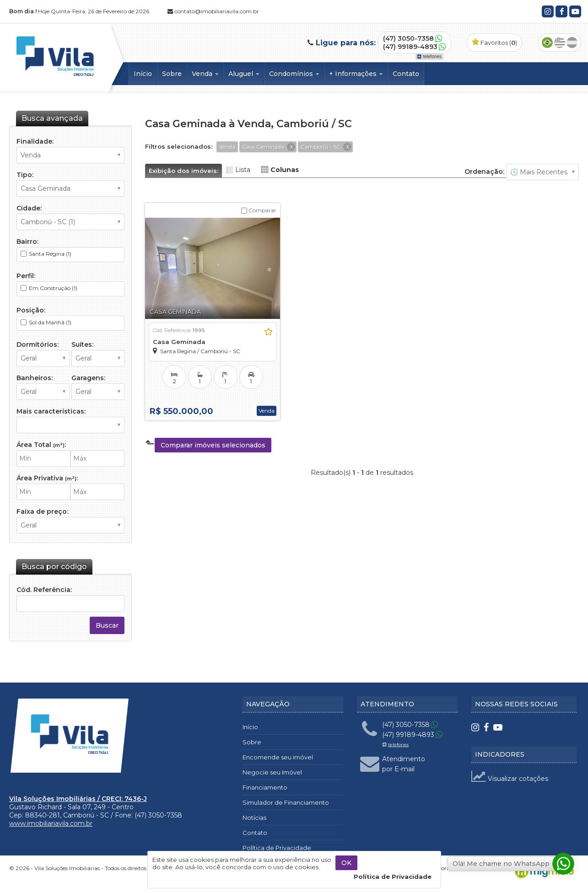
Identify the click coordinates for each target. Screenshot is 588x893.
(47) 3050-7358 (408, 38)
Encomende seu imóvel (278, 757)
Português (547, 43)
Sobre (172, 74)
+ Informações (356, 74)
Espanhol (572, 43)
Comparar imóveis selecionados (213, 445)
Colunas (285, 170)
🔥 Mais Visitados (542, 172)
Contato (406, 74)
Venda (205, 74)
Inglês (560, 43)
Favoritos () (494, 43)
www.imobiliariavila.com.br (51, 823)
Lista (243, 170)
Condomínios (294, 74)
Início (143, 74)
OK (346, 863)
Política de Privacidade (277, 848)
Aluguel (244, 74)
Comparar (259, 210)
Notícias (254, 818)
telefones (429, 56)
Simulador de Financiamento (286, 802)
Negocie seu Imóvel (272, 772)
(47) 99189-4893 (410, 47)
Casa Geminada (179, 342)
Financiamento (265, 787)
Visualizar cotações (510, 779)
